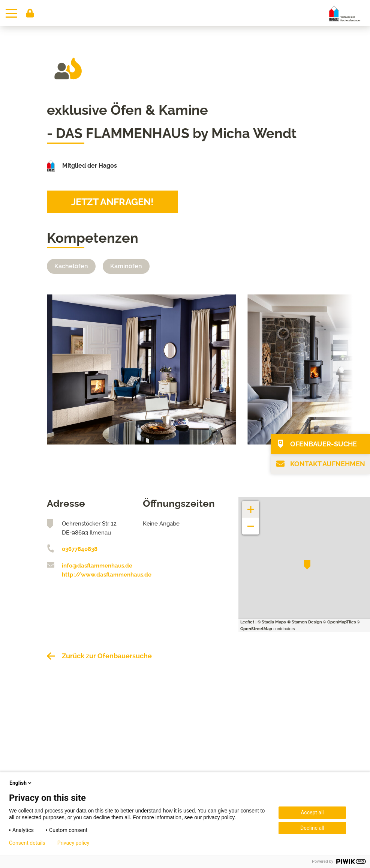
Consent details (27, 843)
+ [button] (251, 505)
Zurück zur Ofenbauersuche (107, 656)
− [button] (251, 522)
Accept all (312, 812)
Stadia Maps (274, 622)
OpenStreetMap (256, 629)
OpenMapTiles (342, 622)
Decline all (312, 828)
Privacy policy (73, 843)
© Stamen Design (305, 622)
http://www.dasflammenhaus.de (97, 575)
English (21, 783)
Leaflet (247, 622)
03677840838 (80, 549)
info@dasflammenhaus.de (97, 566)
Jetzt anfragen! (112, 202)
